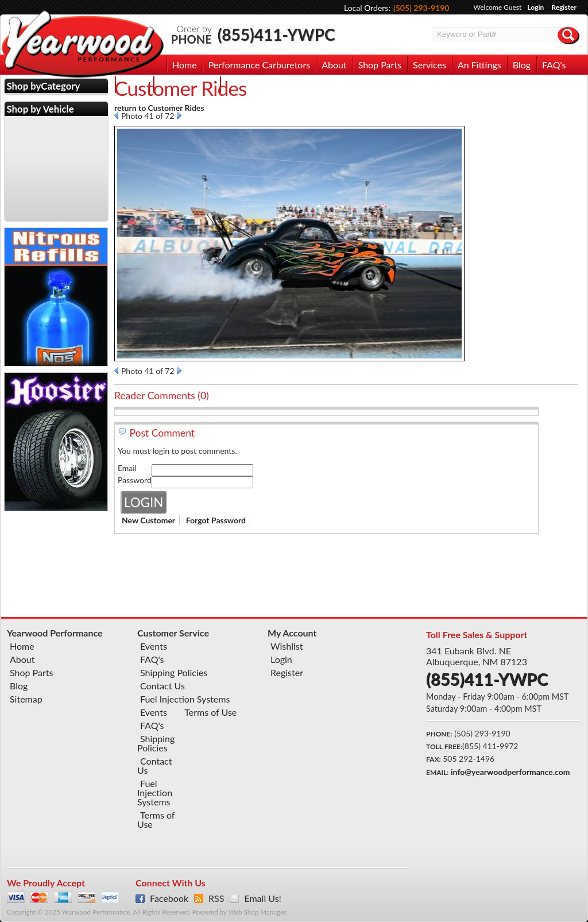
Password (135, 480)
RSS (216, 898)
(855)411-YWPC (276, 34)
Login (535, 7)
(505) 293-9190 (421, 8)
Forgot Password (216, 520)
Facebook (169, 898)
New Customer (148, 520)
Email (127, 468)
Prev (116, 115)
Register (564, 7)
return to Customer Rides (159, 108)
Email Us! (262, 898)
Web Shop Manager (257, 912)
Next (179, 115)
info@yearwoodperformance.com (510, 772)
